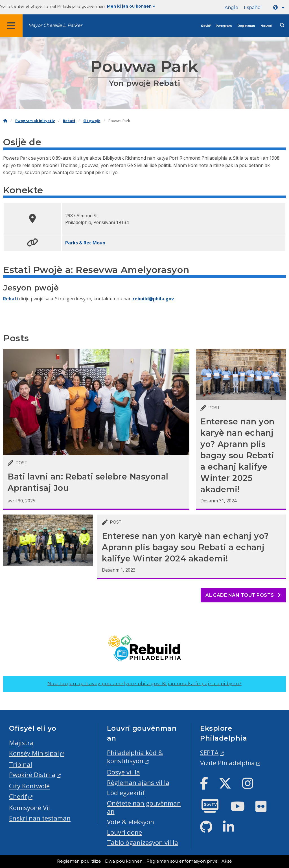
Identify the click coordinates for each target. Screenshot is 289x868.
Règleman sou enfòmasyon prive (182, 861)
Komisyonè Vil (29, 808)
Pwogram (224, 26)
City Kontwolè (29, 786)
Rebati (69, 121)
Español (253, 7)
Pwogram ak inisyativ (35, 121)
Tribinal (21, 764)
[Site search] (282, 25)
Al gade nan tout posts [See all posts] (243, 595)
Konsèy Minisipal (34, 753)
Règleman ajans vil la (138, 783)
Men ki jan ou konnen (131, 6)
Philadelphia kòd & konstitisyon (135, 757)
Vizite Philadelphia (227, 763)
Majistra (21, 743)
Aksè (227, 861)
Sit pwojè (92, 121)
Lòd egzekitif (126, 793)
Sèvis (205, 26)
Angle (231, 7)
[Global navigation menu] (11, 26)
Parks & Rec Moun (85, 243)
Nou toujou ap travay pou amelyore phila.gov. (144, 684)
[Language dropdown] (280, 7)
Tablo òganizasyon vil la (143, 842)
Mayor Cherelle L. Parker (55, 25)
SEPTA (209, 753)
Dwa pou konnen (124, 861)
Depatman (246, 26)
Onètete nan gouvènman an (144, 807)
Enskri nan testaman (40, 818)
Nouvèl (266, 26)
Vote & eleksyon (131, 822)
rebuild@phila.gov (153, 299)
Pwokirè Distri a (32, 775)
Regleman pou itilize (79, 861)
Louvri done (124, 832)
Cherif (18, 796)
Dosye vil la (123, 772)
